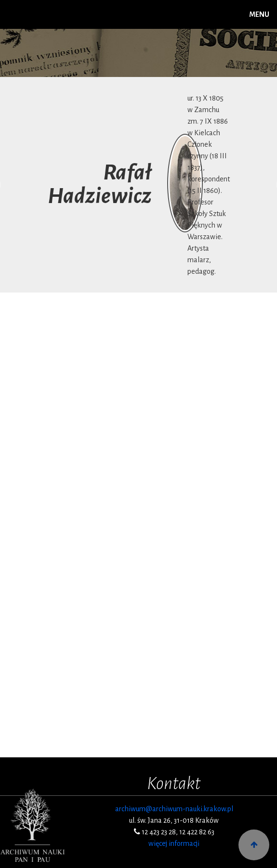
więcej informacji (174, 843)
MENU (259, 14)
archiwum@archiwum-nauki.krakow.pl (174, 809)
